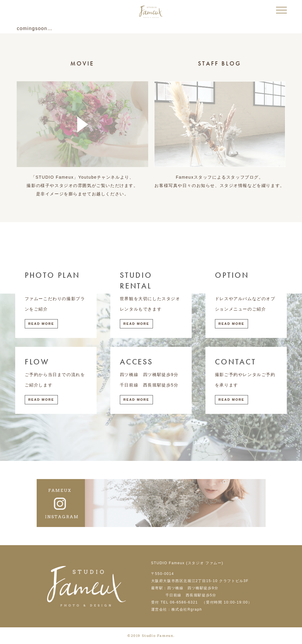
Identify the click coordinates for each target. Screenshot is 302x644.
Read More (41, 324)
